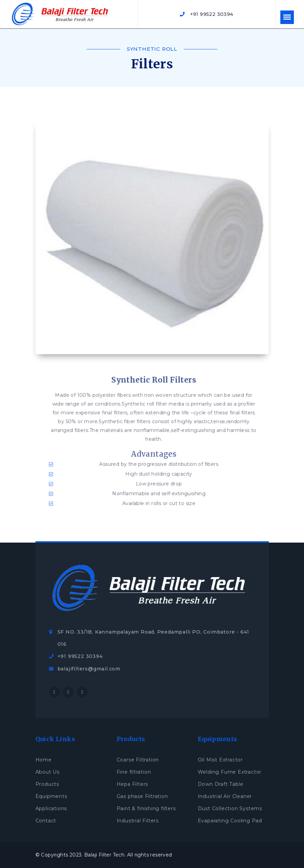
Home (44, 760)
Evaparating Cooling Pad (230, 821)
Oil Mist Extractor (220, 760)
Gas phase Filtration (142, 796)
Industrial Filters (138, 821)
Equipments (51, 796)
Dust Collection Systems (230, 808)
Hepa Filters (133, 784)
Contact (46, 821)
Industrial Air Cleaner (225, 796)
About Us (48, 772)
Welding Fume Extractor (230, 772)
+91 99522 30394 (206, 14)
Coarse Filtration (138, 760)
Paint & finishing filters (146, 808)
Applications (51, 808)
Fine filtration (134, 772)
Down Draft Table (221, 784)
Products (47, 784)
